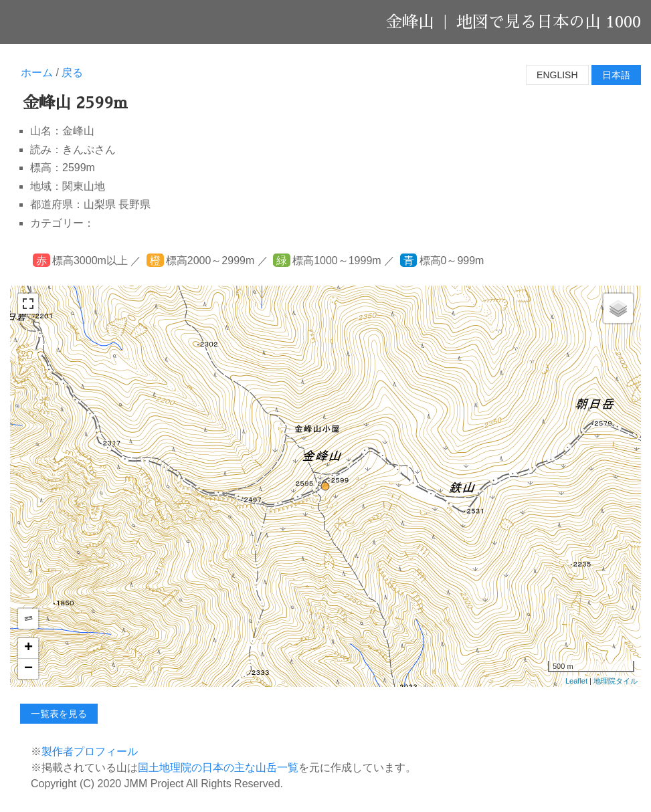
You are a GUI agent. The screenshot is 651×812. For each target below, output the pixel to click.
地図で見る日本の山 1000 (549, 22)
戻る (72, 73)
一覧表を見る (59, 714)
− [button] (28, 669)
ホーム (37, 73)
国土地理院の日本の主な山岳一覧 (218, 768)
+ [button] (28, 648)
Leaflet (576, 681)
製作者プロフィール (90, 751)
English (557, 75)
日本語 (616, 75)
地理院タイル (616, 681)
